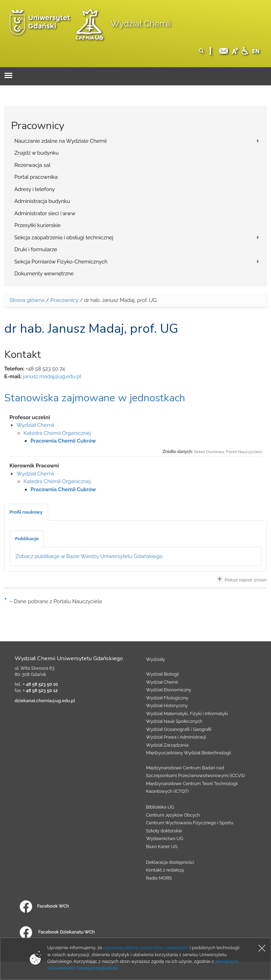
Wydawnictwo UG (165, 838)
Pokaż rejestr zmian (242, 579)
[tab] (26, 512)
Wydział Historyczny (167, 706)
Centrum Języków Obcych (173, 815)
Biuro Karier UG (162, 847)
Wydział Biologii (162, 674)
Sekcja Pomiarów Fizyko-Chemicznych (61, 262)
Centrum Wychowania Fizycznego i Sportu (190, 823)
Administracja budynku (42, 201)
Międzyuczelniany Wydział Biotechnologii (189, 753)
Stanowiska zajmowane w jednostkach (95, 398)
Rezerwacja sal (32, 165)
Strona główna (27, 300)
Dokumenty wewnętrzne (44, 274)
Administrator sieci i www (45, 213)
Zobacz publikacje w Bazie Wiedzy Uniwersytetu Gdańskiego (89, 556)
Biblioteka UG (160, 807)
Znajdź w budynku (37, 153)
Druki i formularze (36, 249)
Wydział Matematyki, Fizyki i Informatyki (187, 714)
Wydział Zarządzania (167, 745)
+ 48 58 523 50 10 (40, 684)
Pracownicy (64, 300)
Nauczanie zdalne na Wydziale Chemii (61, 141)
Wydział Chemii (141, 24)
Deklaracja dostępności (170, 862)
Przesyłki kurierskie (37, 225)
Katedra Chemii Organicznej (57, 433)
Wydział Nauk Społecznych (174, 721)
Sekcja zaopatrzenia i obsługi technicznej (64, 238)
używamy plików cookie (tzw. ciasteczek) (146, 948)
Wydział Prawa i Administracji (176, 737)
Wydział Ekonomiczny (169, 690)
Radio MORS (159, 878)
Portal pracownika (36, 177)
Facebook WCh (44, 906)
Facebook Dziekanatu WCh (57, 932)
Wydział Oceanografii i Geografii (179, 729)
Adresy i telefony (35, 189)
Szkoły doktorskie (164, 831)
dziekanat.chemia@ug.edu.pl (45, 701)
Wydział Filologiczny (167, 698)
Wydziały (155, 659)
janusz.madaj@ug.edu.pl (52, 376)
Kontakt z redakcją (165, 870)
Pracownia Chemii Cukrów (63, 441)
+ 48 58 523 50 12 (40, 690)
